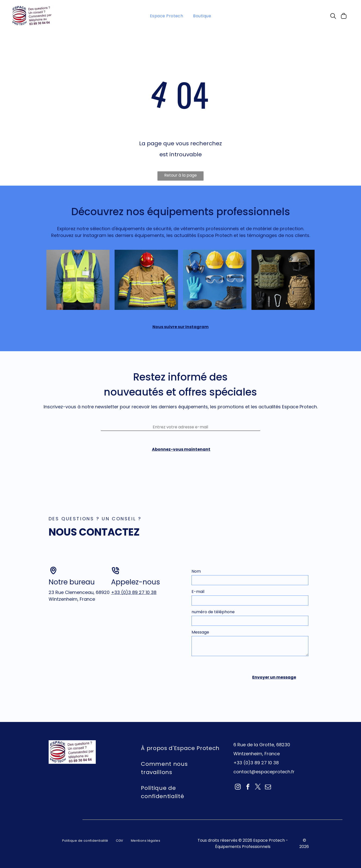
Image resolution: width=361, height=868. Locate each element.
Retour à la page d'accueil (180, 177)
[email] (268, 797)
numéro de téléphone (213, 621)
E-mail (198, 601)
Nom (196, 581)
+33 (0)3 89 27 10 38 (134, 602)
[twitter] (258, 797)
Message (200, 641)
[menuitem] (167, 16)
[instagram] (238, 797)
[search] (333, 17)
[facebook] (248, 797)
